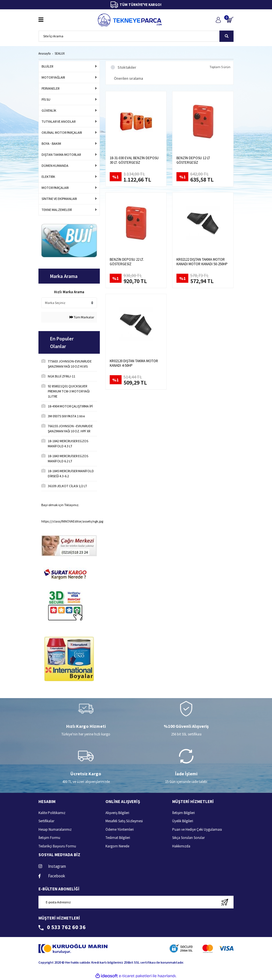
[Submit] (225, 902)
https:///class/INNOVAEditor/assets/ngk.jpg (72, 521)
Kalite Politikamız (52, 813)
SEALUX (60, 53)
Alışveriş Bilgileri (117, 813)
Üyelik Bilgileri (183, 821)
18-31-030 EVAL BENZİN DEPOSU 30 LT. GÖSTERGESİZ (134, 160)
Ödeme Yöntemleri (120, 829)
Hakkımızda (181, 846)
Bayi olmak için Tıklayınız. (60, 505)
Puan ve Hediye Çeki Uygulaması (197, 829)
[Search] (136, 36)
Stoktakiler (127, 67)
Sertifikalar (46, 821)
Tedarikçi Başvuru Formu (57, 846)
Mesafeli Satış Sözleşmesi (124, 821)
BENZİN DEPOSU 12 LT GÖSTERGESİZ (193, 160)
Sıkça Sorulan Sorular (188, 838)
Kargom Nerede (117, 846)
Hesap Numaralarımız (55, 829)
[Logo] (130, 20)
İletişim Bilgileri (184, 813)
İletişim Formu (49, 838)
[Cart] (230, 20)
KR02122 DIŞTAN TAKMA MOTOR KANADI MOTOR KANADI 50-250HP (202, 262)
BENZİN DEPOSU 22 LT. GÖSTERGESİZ (127, 262)
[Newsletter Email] (136, 902)
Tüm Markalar (82, 317)
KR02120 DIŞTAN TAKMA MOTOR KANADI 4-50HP (134, 363)
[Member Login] (218, 20)
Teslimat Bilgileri (118, 838)
